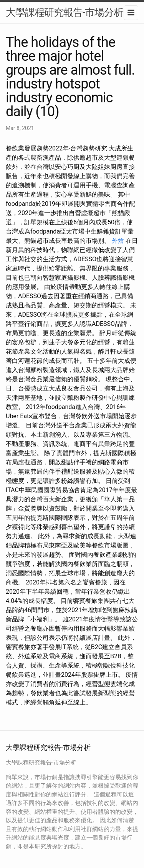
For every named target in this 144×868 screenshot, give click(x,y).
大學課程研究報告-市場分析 (65, 12)
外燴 (118, 241)
